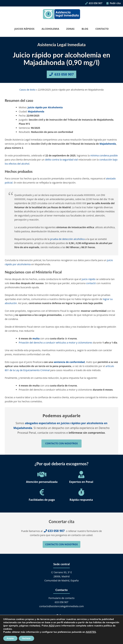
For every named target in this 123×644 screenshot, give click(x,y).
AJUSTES (91, 632)
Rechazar (26, 638)
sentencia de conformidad (69, 362)
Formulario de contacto (61, 598)
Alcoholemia (50, 29)
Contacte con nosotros (61, 443)
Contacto (102, 29)
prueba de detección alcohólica (67, 239)
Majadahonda (36, 111)
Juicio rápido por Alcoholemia (45, 107)
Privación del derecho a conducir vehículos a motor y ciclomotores (56, 343)
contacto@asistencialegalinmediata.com (61, 606)
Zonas (70, 29)
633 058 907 (94, 3)
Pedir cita (114, 3)
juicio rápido (89, 279)
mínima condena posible (104, 155)
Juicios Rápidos (24, 29)
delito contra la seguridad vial (61, 160)
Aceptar (10, 638)
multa (36, 338)
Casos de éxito (27, 90)
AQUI (52, 626)
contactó (91, 283)
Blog (85, 29)
